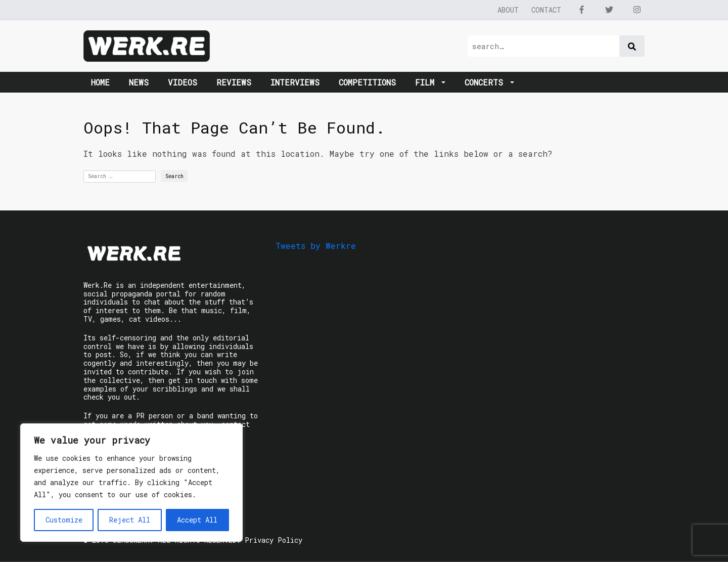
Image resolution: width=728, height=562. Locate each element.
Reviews (234, 82)
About (508, 10)
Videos (183, 82)
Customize (64, 520)
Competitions (367, 82)
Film (427, 82)
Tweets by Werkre (316, 246)
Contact (546, 10)
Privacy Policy (274, 540)
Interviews (295, 82)
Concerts (486, 82)
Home (100, 82)
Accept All (197, 520)
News (139, 82)
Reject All (130, 520)
